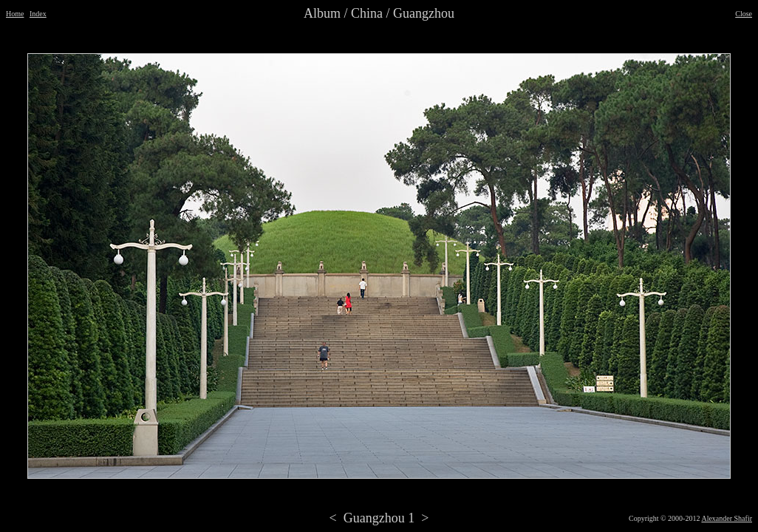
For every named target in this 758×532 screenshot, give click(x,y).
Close (744, 14)
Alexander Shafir (727, 518)
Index (38, 14)
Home (15, 14)
